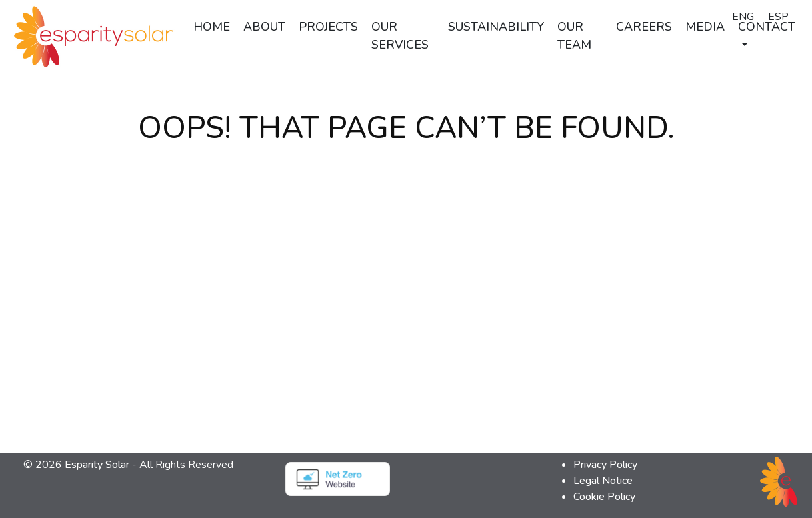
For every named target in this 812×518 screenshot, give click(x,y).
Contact (767, 27)
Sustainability (496, 27)
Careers (644, 27)
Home (212, 27)
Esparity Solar (97, 465)
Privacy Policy (605, 465)
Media (705, 27)
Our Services (400, 36)
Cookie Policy (604, 497)
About (264, 27)
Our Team (574, 36)
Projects (328, 27)
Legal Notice (603, 481)
